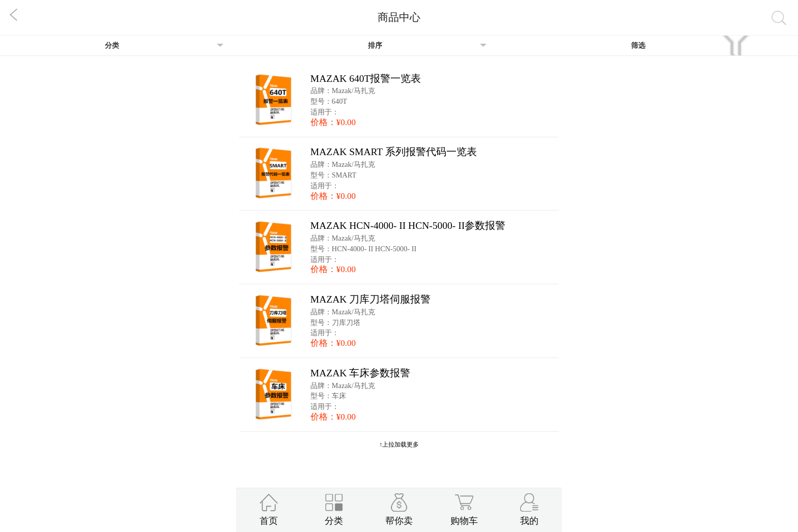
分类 (112, 45)
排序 (375, 45)
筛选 (638, 45)
